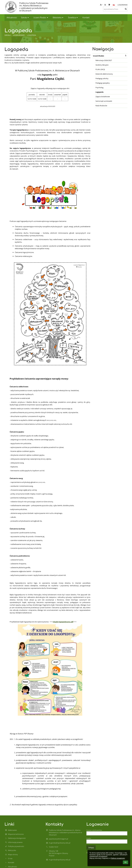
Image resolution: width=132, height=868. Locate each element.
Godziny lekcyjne (102, 65)
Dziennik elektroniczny (104, 74)
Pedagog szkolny (102, 78)
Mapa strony (13, 854)
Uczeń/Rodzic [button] (41, 18)
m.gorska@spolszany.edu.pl (60, 843)
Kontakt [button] (86, 18)
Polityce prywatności (118, 858)
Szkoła (8, 35)
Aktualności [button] (12, 18)
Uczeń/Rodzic (110, 56)
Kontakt (11, 862)
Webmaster (12, 830)
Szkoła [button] (25, 18)
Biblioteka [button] (58, 18)
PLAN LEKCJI (100, 69)
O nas (10, 858)
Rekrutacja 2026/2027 (104, 60)
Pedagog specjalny (103, 83)
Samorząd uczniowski (104, 101)
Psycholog (99, 87)
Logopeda (32, 35)
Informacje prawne (15, 842)
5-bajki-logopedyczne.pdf (63, 622)
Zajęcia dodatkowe (103, 97)
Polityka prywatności (16, 846)
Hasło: (89, 838)
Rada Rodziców (101, 106)
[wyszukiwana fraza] (115, 9)
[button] (114, 5)
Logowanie (123, 5)
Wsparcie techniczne (16, 834)
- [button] (105, 5)
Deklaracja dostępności (17, 838)
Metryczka (12, 850)
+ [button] (101, 5)
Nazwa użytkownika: (94, 830)
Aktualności (12, 867)
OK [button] (125, 862)
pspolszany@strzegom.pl (58, 839)
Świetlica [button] (73, 18)
